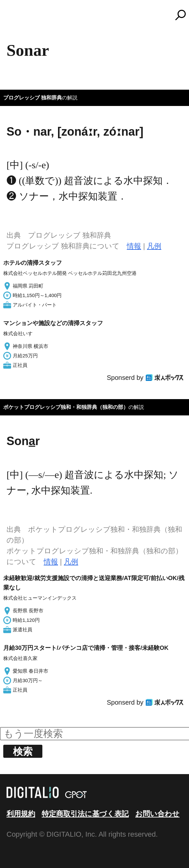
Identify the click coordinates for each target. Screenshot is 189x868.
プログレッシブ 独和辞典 (33, 98)
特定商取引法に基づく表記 (85, 814)
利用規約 (21, 814)
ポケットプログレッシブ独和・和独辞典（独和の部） (66, 407)
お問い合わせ (157, 814)
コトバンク (97, 15)
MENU (16, 18)
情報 (134, 246)
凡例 (154, 246)
